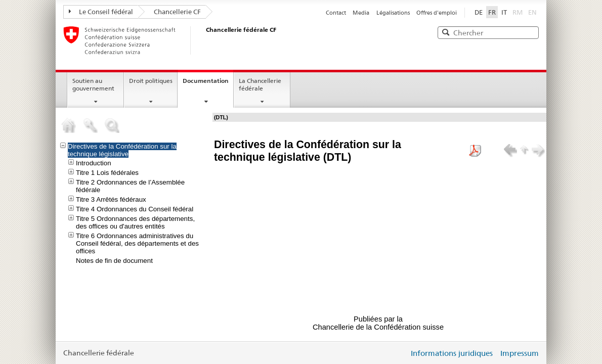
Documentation (206, 81)
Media (361, 13)
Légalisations (393, 13)
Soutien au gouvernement (93, 84)
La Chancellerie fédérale (260, 84)
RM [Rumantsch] (518, 12)
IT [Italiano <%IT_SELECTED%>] (504, 12)
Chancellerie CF (177, 12)
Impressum (520, 353)
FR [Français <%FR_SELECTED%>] (492, 12)
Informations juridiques (452, 353)
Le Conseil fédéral (101, 12)
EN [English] (532, 12)
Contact (336, 13)
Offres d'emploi (437, 13)
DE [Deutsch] (479, 12)
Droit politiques (151, 81)
